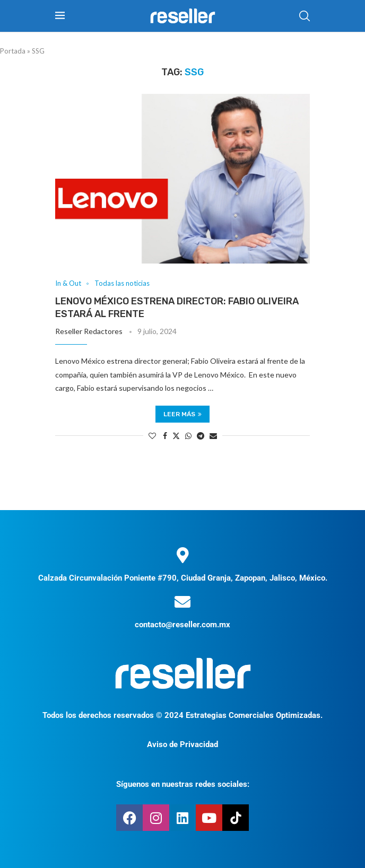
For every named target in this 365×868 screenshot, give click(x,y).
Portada (13, 51)
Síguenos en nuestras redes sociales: (183, 784)
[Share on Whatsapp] (188, 436)
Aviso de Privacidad (183, 744)
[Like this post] (152, 436)
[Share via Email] (213, 436)
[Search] (305, 16)
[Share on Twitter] (176, 436)
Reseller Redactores (89, 331)
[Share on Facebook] (165, 436)
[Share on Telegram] (201, 436)
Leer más (183, 414)
